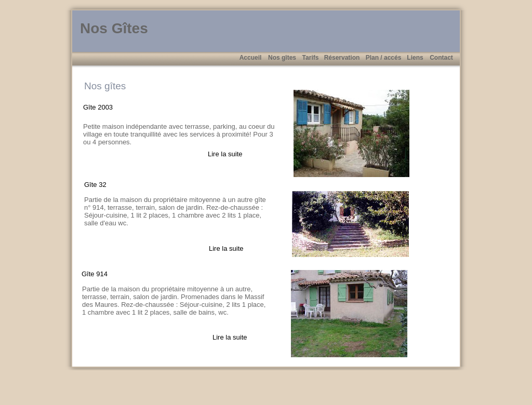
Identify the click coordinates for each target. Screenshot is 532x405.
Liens (415, 58)
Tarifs (311, 58)
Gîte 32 (95, 185)
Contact (441, 58)
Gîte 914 (95, 274)
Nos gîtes (282, 58)
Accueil (251, 58)
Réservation (342, 58)
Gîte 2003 (98, 107)
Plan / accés (384, 58)
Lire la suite (225, 154)
